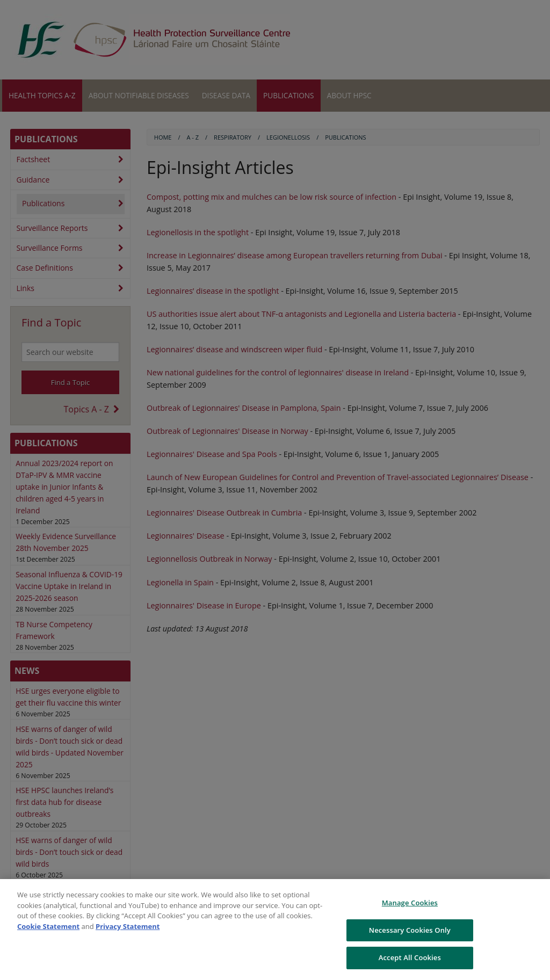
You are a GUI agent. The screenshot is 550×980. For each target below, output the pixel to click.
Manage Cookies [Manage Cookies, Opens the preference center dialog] (410, 903)
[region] (275, 930)
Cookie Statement (48, 926)
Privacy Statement (128, 926)
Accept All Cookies (410, 957)
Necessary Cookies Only (410, 930)
